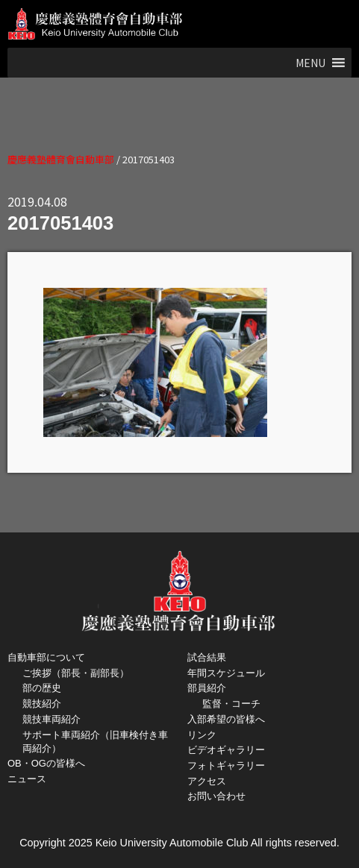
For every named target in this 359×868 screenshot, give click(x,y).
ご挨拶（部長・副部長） (76, 673)
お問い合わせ (216, 796)
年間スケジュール (226, 673)
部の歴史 (42, 688)
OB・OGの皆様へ (46, 763)
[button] (310, 63)
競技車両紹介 (51, 719)
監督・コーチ (231, 704)
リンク (202, 735)
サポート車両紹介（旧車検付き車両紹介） (95, 742)
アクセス (207, 781)
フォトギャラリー (226, 765)
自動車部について (46, 657)
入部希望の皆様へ (226, 719)
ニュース (27, 779)
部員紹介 (207, 688)
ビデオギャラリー (226, 750)
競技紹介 (42, 704)
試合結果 (207, 657)
